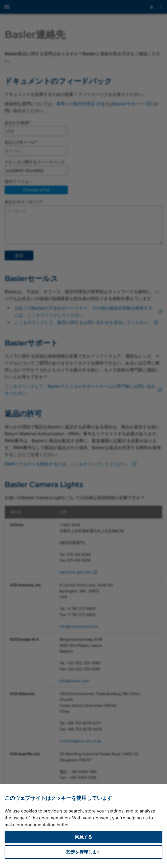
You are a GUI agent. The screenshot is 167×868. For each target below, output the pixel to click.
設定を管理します (84, 852)
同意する (84, 837)
